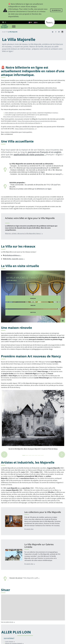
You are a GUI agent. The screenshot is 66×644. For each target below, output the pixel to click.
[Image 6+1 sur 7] (42, 455)
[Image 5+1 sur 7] (39, 455)
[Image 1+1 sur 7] (27, 455)
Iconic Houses (9, 641)
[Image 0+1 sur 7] (24, 455)
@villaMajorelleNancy (12, 255)
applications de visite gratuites (29, 155)
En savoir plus (56, 10)
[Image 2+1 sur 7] (30, 455)
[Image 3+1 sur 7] (33, 455)
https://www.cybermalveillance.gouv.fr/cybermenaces (19, 117)
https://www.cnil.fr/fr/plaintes (25, 129)
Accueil (4, 32)
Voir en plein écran (7, 622)
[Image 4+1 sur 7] (36, 455)
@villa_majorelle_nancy (15, 259)
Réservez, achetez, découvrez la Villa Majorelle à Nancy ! (23, 233)
